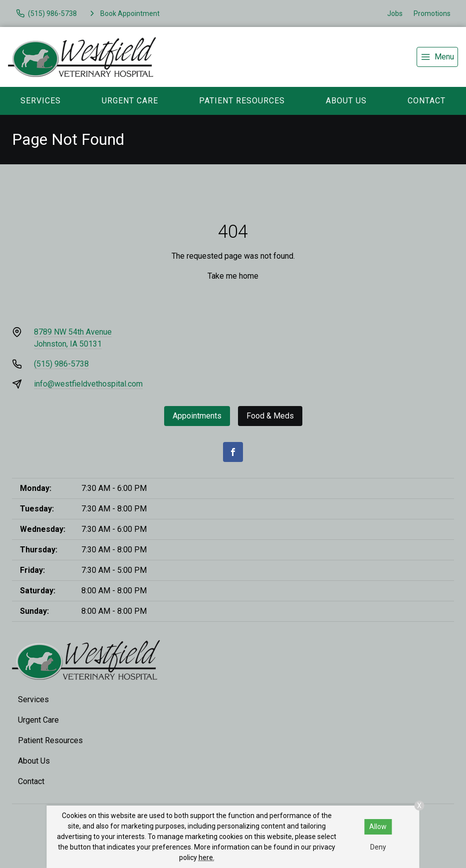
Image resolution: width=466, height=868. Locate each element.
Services (41, 101)
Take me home (233, 276)
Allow (378, 827)
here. (207, 858)
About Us (346, 101)
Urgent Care (130, 101)
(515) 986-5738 (61, 364)
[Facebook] (233, 452)
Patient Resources (242, 101)
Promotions (432, 13)
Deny (378, 847)
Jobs (395, 13)
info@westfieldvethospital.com (88, 384)
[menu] (437, 57)
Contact (31, 781)
